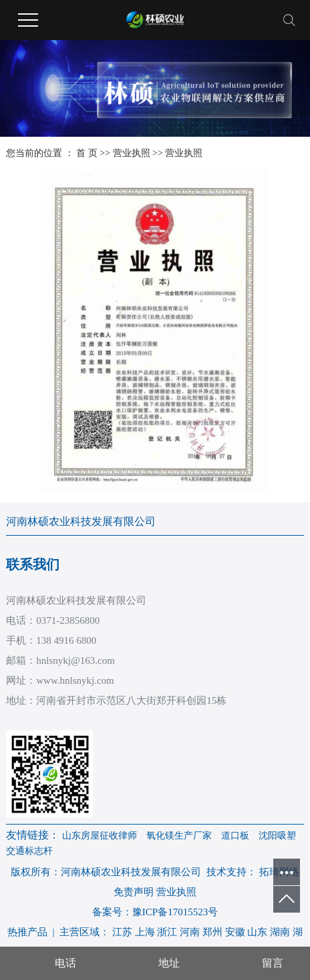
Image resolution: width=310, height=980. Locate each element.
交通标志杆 (29, 851)
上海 (145, 932)
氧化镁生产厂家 (179, 836)
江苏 (122, 932)
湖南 (280, 932)
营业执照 (132, 153)
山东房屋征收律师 (100, 836)
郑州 (212, 932)
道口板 (235, 836)
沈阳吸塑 (277, 836)
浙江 (167, 932)
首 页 (87, 153)
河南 (190, 932)
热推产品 (27, 932)
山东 (257, 932)
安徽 (235, 932)
